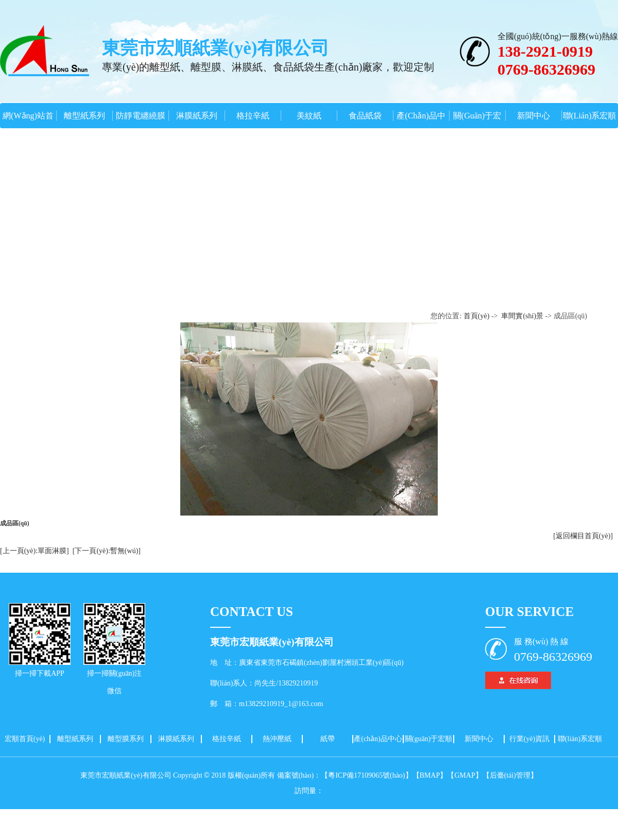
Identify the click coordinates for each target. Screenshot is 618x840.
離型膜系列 (126, 739)
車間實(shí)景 (522, 316)
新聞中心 (534, 116)
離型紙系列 (84, 116)
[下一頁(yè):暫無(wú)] (107, 551)
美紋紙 (309, 116)
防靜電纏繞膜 (141, 116)
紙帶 (328, 739)
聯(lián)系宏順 (590, 116)
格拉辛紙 (253, 116)
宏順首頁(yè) (25, 739)
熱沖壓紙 (277, 739)
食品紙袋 (365, 116)
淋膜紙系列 (197, 116)
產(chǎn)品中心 (378, 739)
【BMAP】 (430, 775)
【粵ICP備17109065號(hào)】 (366, 775)
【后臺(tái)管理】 (510, 775)
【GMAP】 (465, 775)
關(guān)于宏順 (429, 739)
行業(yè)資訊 (530, 739)
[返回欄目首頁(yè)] (583, 536)
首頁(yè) (477, 316)
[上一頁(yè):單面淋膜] (35, 551)
